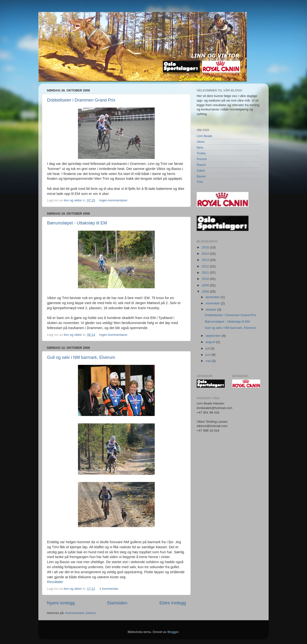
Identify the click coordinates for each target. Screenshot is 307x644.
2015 (206, 247)
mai (209, 361)
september (214, 336)
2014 (206, 254)
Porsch (202, 159)
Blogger (173, 632)
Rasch (201, 165)
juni (209, 355)
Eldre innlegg (173, 603)
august (211, 342)
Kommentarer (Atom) (80, 613)
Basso (201, 176)
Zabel (201, 171)
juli (208, 348)
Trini (200, 182)
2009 (206, 285)
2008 (206, 292)
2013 (206, 260)
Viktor (201, 142)
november (213, 303)
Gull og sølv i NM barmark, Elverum (81, 357)
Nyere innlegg (61, 603)
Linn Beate (204, 136)
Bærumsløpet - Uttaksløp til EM (77, 223)
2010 (206, 279)
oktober (211, 310)
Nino (200, 147)
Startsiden (117, 603)
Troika (201, 153)
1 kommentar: (110, 589)
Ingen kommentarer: (114, 200)
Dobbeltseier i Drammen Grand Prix (81, 100)
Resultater (55, 582)
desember (213, 297)
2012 (206, 266)
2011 (206, 273)
